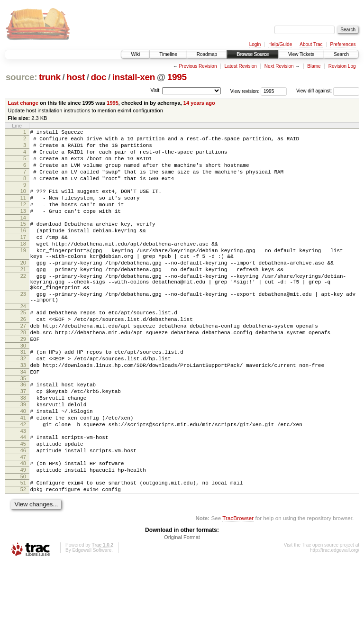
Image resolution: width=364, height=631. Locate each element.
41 (23, 473)
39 (23, 457)
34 (23, 419)
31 (23, 394)
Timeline (168, 54)
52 (23, 556)
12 (23, 219)
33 (23, 411)
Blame (314, 66)
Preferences (343, 44)
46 (23, 512)
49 (23, 534)
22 (23, 304)
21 (23, 296)
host (76, 77)
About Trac (311, 44)
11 (23, 210)
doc (98, 77)
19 (23, 273)
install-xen (134, 77)
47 (23, 520)
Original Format (182, 605)
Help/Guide (280, 44)
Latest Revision (240, 66)
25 (23, 348)
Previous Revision (198, 66)
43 (23, 489)
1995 (177, 77)
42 (23, 481)
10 (23, 202)
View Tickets (301, 54)
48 (23, 526)
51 (23, 548)
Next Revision (279, 66)
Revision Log (342, 66)
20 (23, 288)
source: (21, 77)
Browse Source (253, 54)
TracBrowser (238, 586)
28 (23, 372)
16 (23, 249)
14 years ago (199, 103)
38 (23, 449)
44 (23, 495)
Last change (23, 103)
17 (23, 257)
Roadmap (207, 54)
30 (23, 388)
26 (23, 356)
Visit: (155, 90)
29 (23, 380)
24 (23, 342)
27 (23, 364)
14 (23, 235)
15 (23, 241)
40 (23, 465)
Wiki (135, 54)
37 (23, 441)
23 (23, 327)
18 (23, 265)
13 (23, 227)
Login (255, 44)
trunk (50, 77)
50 (23, 542)
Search (341, 54)
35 (23, 427)
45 (23, 503)
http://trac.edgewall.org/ (335, 618)
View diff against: (328, 91)
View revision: (245, 91)
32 (23, 402)
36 (23, 433)
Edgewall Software (92, 618)
